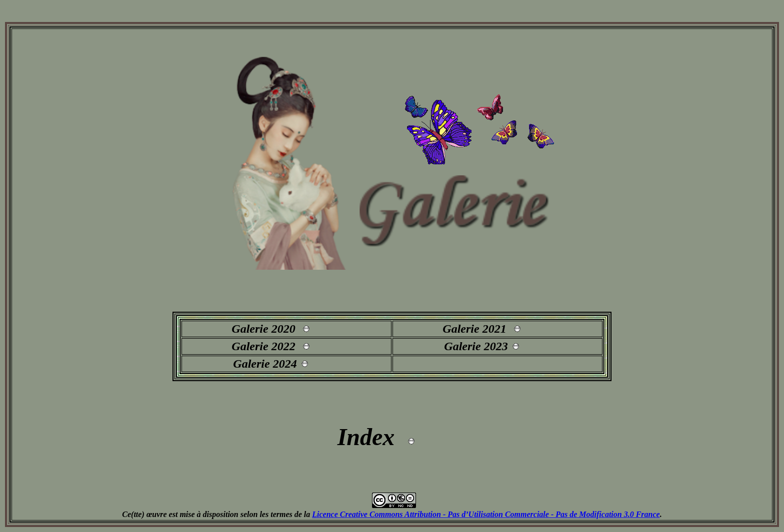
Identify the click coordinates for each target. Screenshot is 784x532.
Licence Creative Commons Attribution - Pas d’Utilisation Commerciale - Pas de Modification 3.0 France (486, 514)
